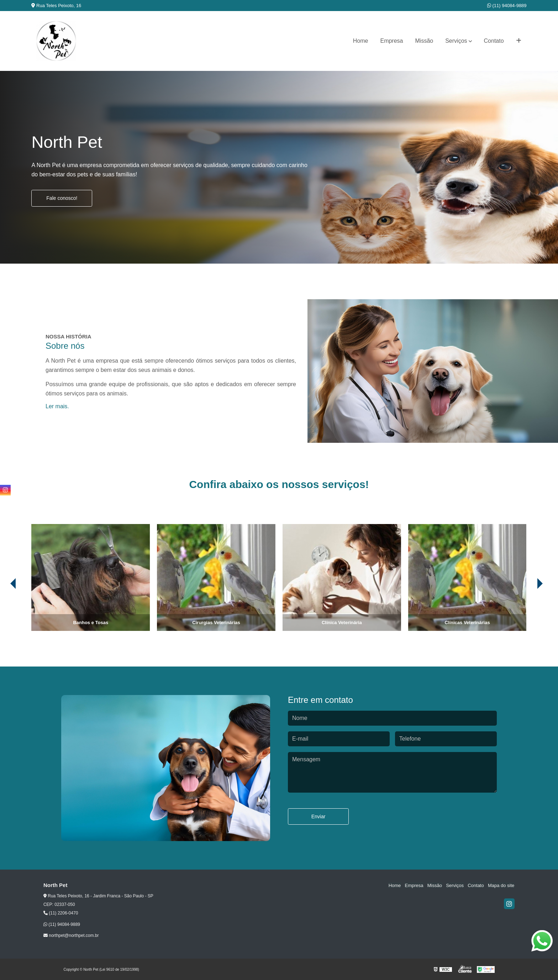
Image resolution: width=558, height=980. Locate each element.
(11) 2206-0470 (61, 913)
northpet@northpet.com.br (71, 935)
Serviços (456, 41)
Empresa (391, 41)
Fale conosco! (62, 198)
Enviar (319, 816)
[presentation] (544, 611)
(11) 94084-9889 (507, 6)
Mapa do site (501, 885)
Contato (494, 41)
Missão (424, 41)
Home (361, 41)
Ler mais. (57, 406)
